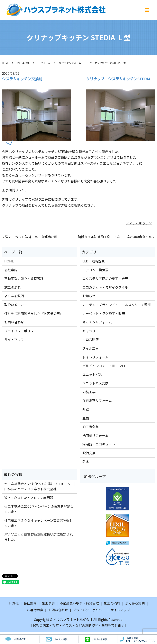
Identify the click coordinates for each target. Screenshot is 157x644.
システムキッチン (139, 223)
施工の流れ (12, 287)
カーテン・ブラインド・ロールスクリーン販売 (117, 305)
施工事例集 (24, 63)
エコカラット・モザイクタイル (105, 287)
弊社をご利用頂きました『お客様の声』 (34, 313)
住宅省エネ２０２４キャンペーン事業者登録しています (39, 523)
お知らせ (89, 296)
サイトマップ (14, 339)
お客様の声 (35, 610)
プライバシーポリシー (21, 331)
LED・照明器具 (94, 261)
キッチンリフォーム (70, 63)
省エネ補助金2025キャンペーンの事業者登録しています (39, 509)
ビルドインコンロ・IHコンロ (104, 366)
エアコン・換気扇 (95, 270)
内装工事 (89, 392)
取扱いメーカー (16, 305)
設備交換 (89, 453)
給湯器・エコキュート (99, 444)
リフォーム (44, 63)
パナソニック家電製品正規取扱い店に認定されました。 (39, 537)
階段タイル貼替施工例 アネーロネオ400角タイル (115, 237)
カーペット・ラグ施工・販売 (104, 313)
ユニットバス (92, 374)
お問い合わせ (14, 322)
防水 (86, 462)
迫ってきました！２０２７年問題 (29, 498)
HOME (5, 63)
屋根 (86, 418)
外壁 (86, 409)
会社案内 (11, 270)
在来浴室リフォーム (97, 400)
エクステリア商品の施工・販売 (105, 278)
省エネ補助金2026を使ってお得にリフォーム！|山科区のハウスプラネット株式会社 (39, 486)
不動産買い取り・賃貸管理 (24, 278)
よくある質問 (14, 296)
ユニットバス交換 (95, 383)
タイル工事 (91, 348)
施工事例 (48, 603)
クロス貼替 (91, 339)
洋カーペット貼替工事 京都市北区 (31, 237)
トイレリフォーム (95, 357)
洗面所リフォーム (95, 435)
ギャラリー (91, 331)
